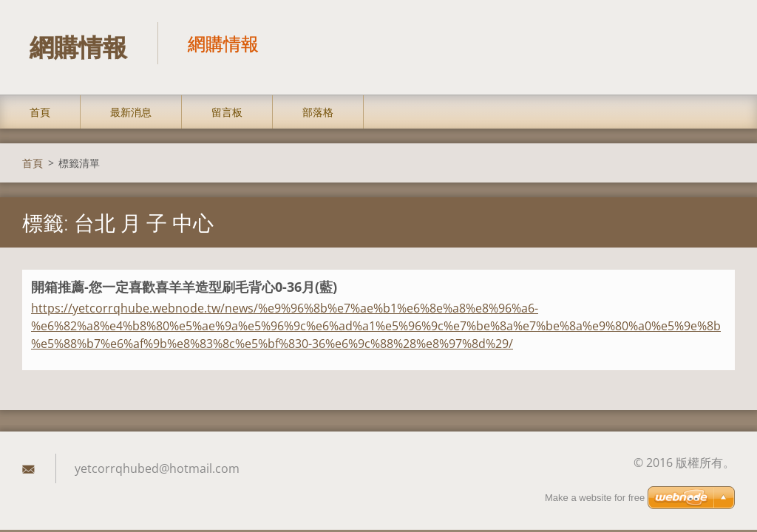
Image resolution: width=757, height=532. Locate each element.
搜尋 (719, 43)
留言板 (227, 112)
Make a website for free (595, 498)
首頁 (40, 112)
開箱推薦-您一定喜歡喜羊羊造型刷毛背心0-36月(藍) (184, 287)
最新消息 (131, 112)
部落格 (318, 112)
